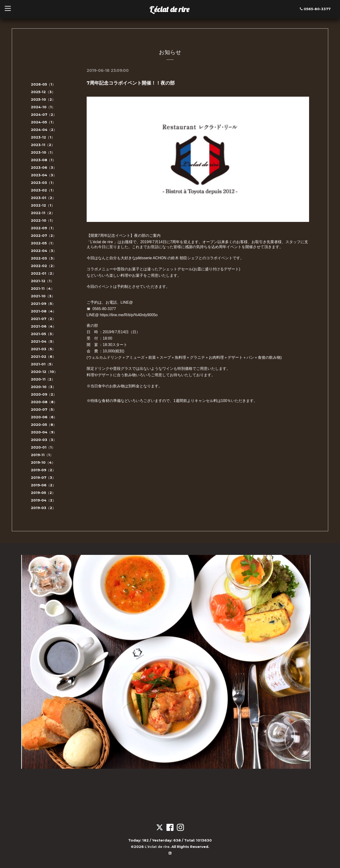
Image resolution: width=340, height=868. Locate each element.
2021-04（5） (43, 341)
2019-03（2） (43, 508)
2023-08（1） (43, 160)
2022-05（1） (43, 243)
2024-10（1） (43, 107)
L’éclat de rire (169, 9)
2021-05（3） (43, 334)
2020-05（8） (44, 425)
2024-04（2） (44, 130)
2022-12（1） (43, 205)
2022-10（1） (43, 220)
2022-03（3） (44, 258)
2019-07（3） (43, 477)
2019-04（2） (43, 500)
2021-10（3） (43, 296)
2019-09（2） (43, 470)
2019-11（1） (42, 455)
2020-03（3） (44, 440)
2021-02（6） (43, 356)
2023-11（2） (43, 145)
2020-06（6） (44, 417)
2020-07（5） (44, 409)
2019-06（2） (43, 485)
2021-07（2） (43, 319)
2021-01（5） (43, 364)
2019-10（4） (43, 462)
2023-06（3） (44, 167)
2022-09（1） (43, 228)
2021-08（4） (44, 311)
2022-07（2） (44, 235)
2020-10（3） (43, 387)
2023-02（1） (43, 190)
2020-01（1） (43, 447)
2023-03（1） (43, 183)
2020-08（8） (44, 402)
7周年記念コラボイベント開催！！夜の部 (131, 83)
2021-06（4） (44, 326)
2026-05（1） (43, 84)
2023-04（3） (44, 175)
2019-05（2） (43, 493)
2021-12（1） (42, 281)
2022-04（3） (44, 251)
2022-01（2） (43, 273)
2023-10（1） (43, 152)
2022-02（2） (44, 266)
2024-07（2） (44, 114)
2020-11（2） (43, 379)
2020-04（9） (44, 432)
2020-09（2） (44, 394)
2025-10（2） (43, 99)
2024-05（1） (43, 122)
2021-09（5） (43, 304)
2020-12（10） (44, 372)
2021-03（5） (43, 349)
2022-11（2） (43, 213)
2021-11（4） (43, 288)
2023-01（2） (43, 198)
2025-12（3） (43, 92)
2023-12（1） (43, 137)
